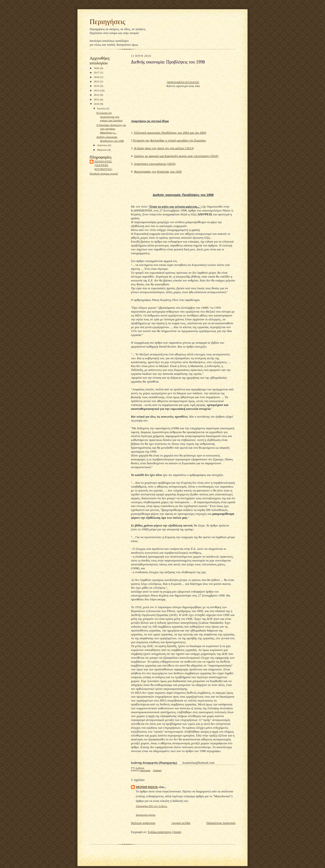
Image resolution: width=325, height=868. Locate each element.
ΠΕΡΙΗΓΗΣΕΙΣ (147, 787)
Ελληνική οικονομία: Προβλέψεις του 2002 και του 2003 (170, 133)
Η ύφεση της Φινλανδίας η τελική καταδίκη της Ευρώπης (170, 140)
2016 (97, 77)
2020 (97, 68)
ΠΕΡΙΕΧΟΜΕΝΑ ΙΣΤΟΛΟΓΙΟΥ (183, 82)
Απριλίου (103, 145)
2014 (97, 86)
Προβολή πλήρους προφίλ (104, 174)
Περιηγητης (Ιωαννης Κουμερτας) (103, 165)
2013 (97, 90)
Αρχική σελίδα (181, 823)
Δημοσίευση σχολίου (146, 815)
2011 (97, 99)
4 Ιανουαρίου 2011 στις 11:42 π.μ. (152, 806)
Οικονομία (145, 770)
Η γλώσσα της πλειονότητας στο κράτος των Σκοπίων (110, 117)
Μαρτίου (102, 150)
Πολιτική (157, 770)
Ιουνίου (102, 108)
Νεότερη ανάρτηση (143, 823)
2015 (97, 81)
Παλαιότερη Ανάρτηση (221, 823)
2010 (97, 104)
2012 (97, 95)
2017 (97, 72)
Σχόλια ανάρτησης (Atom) (165, 832)
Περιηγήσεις (107, 22)
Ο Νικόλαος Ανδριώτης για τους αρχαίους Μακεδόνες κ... (111, 129)
